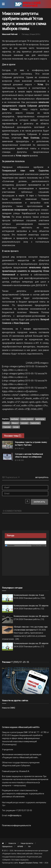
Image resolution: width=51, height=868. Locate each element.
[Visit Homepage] (27, 4)
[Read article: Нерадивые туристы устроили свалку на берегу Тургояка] (7, 445)
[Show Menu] (3, 4)
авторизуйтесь (42, 477)
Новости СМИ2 (9, 708)
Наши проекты (27, 843)
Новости (12, 843)
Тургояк (7, 427)
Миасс (15, 423)
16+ (29, 846)
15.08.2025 (19, 460)
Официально (7, 846)
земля (6, 423)
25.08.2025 (19, 449)
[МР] (26, 680)
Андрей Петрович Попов (28, 863)
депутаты (40, 419)
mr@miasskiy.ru (14, 815)
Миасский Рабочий (10, 34)
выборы (15, 419)
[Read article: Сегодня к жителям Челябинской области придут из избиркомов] (7, 457)
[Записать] (39, 502)
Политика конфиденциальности (16, 825)
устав (16, 427)
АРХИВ (20, 846)
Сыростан (35, 423)
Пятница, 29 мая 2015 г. (31, 34)
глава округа (27, 419)
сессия (24, 423)
